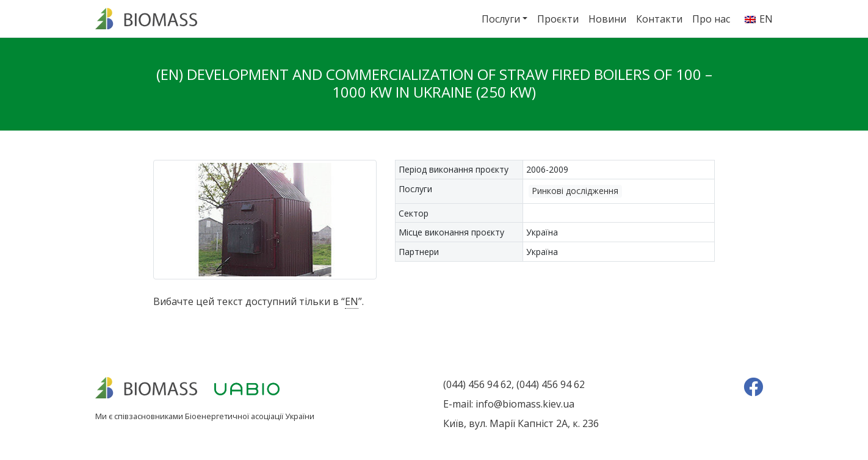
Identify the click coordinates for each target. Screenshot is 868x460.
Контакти (659, 19)
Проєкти (558, 19)
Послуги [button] (501, 19)
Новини (607, 19)
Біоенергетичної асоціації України (250, 416)
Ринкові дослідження (575, 191)
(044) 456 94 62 (477, 384)
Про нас (711, 19)
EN (352, 301)
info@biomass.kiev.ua (525, 404)
